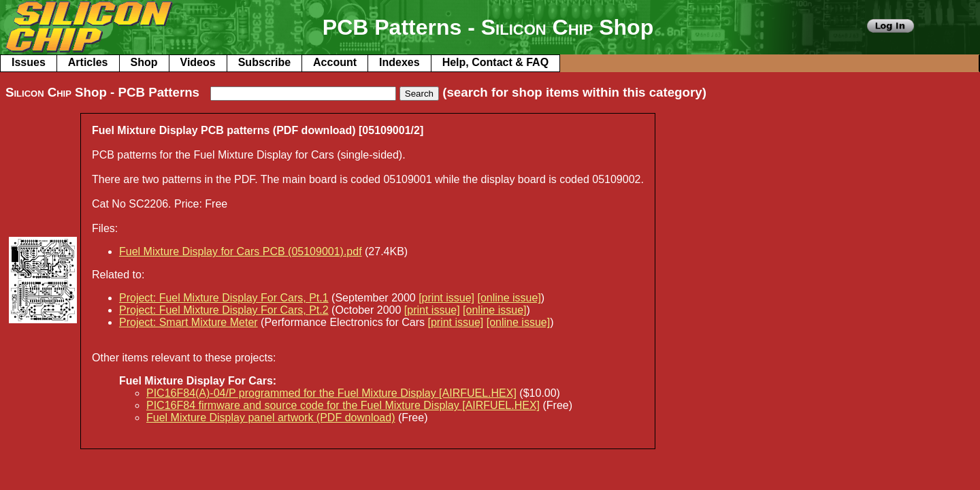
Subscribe (264, 62)
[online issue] (509, 298)
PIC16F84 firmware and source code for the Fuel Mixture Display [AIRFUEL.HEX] (343, 405)
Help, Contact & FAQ (495, 62)
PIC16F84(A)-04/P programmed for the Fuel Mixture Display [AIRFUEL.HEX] (331, 393)
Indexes (399, 62)
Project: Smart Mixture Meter (189, 322)
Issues (29, 62)
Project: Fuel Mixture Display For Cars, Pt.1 (224, 298)
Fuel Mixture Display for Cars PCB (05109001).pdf (241, 251)
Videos (198, 62)
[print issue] (446, 298)
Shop (144, 62)
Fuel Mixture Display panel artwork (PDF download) (271, 418)
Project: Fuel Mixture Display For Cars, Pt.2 (224, 310)
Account (335, 62)
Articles (88, 62)
